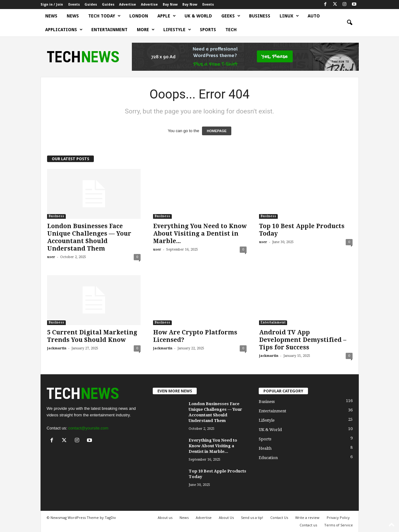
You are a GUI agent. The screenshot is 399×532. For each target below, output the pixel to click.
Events (74, 5)
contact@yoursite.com (88, 428)
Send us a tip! (252, 518)
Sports (208, 30)
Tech (231, 30)
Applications (64, 30)
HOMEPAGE (216, 131)
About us (165, 518)
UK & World (198, 16)
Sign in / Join (52, 5)
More (146, 30)
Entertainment (109, 30)
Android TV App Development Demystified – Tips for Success (303, 340)
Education (268, 458)
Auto (314, 16)
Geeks (231, 16)
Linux (289, 16)
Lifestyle (177, 30)
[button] (349, 23)
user (51, 257)
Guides (91, 5)
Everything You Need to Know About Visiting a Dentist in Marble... (200, 234)
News (51, 16)
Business (260, 16)
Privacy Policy (338, 518)
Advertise (127, 5)
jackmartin (57, 348)
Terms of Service (339, 525)
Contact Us (279, 518)
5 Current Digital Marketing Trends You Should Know (92, 336)
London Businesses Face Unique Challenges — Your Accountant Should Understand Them (89, 237)
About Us (226, 518)
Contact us (308, 525)
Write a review (307, 518)
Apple (167, 16)
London (139, 16)
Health (265, 448)
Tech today (104, 16)
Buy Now (170, 5)
